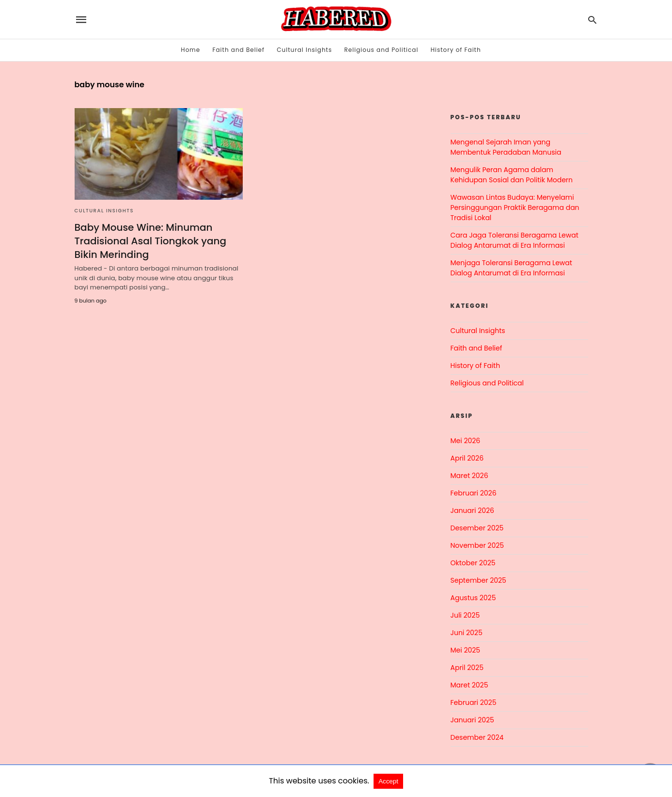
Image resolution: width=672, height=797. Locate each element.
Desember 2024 (477, 737)
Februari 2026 (474, 493)
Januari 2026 (472, 510)
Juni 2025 (467, 633)
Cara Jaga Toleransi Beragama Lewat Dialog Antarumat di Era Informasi (515, 240)
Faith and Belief (238, 50)
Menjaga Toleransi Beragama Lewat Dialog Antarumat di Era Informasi (511, 268)
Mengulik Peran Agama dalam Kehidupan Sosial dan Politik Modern (512, 175)
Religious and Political (382, 50)
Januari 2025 (472, 720)
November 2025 (477, 545)
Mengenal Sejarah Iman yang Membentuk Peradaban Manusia (506, 147)
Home (190, 50)
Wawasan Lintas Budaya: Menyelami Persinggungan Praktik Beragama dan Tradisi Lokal (515, 207)
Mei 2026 (466, 441)
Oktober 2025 (473, 563)
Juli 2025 (465, 615)
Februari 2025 (474, 702)
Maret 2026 (469, 476)
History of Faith (456, 50)
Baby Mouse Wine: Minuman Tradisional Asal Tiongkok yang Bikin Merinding (150, 241)
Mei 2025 (466, 650)
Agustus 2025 (473, 598)
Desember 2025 (477, 528)
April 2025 (467, 668)
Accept (388, 781)
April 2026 (467, 458)
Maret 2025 (469, 685)
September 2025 (478, 580)
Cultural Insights (304, 50)
